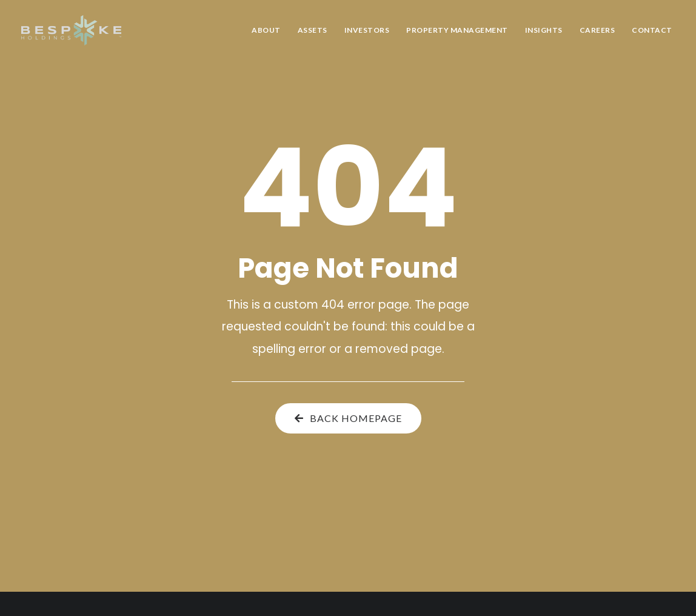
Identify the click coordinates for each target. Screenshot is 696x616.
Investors (367, 30)
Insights (544, 30)
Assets (313, 30)
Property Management (457, 30)
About (266, 30)
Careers (597, 30)
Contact (652, 30)
